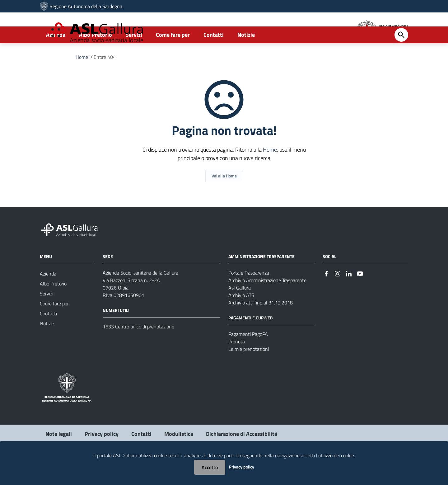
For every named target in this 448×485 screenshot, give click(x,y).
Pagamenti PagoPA (248, 357)
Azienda (56, 58)
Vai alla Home (224, 199)
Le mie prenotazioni (249, 372)
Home (82, 80)
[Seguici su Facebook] (326, 297)
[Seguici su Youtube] (360, 297)
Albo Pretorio (96, 58)
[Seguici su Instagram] (338, 297)
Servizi (134, 58)
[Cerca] (401, 58)
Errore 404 (105, 80)
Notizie (246, 58)
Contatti (214, 58)
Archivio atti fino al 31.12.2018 (261, 326)
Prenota (237, 365)
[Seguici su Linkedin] (349, 297)
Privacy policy (242, 467)
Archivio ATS (241, 318)
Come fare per (173, 58)
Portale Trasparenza (249, 296)
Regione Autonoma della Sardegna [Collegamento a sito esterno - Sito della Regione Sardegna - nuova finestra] (86, 6)
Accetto (210, 467)
